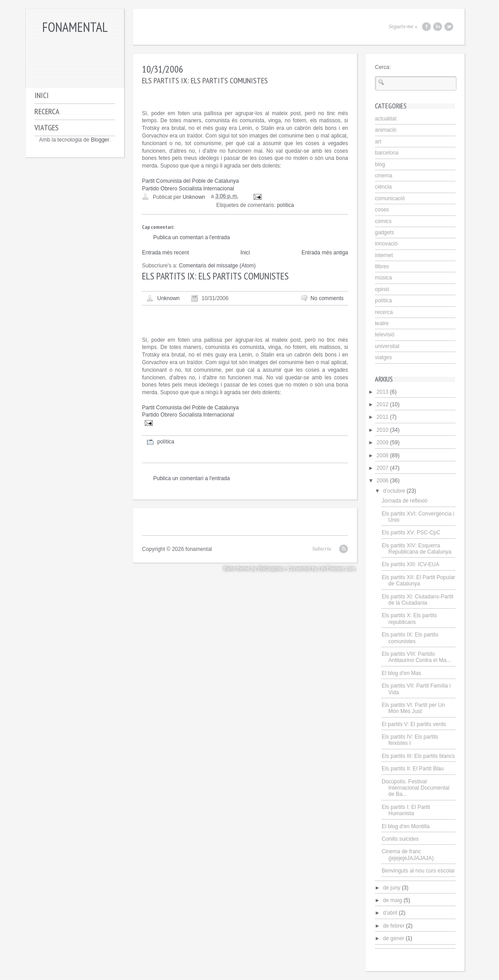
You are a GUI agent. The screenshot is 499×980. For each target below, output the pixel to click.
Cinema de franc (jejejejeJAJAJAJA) (408, 855)
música (383, 278)
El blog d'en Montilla (406, 826)
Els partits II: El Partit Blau (413, 769)
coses (382, 210)
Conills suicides (400, 839)
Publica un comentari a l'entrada (191, 237)
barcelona (387, 153)
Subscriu (322, 549)
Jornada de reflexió (404, 501)
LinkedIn (438, 27)
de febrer (394, 926)
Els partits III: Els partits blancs (418, 756)
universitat (387, 346)
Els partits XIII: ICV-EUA (411, 564)
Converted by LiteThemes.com (321, 568)
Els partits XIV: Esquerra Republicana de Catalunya (417, 549)
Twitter (449, 27)
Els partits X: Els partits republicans (409, 619)
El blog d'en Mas (401, 673)
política (285, 205)
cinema (384, 176)
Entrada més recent (166, 253)
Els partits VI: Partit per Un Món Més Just (413, 708)
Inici (42, 95)
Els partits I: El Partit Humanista (406, 810)
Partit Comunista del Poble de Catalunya (190, 181)
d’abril (390, 913)
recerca (384, 312)
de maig (393, 900)
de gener (394, 938)
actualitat (386, 119)
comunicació (390, 198)
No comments (327, 298)
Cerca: (383, 67)
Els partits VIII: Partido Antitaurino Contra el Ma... (416, 657)
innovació (386, 244)
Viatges (47, 127)
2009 (383, 443)
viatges (383, 357)
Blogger (100, 140)
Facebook (426, 27)
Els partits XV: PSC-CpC (411, 533)
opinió (382, 289)
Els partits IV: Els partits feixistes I (410, 740)
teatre (382, 323)
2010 (383, 430)
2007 (383, 468)
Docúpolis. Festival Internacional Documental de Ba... (415, 788)
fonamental (75, 27)
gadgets (385, 232)
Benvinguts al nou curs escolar (418, 871)
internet (384, 255)
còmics (383, 221)
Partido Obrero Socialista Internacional (188, 189)
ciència (383, 187)
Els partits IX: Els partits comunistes (410, 638)
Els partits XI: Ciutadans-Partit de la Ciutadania (417, 600)
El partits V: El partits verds (414, 724)
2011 (383, 417)
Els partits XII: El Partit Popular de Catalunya (418, 580)
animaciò (386, 130)
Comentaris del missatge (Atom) (217, 266)
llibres (382, 266)
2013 (383, 392)
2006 (383, 481)
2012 (383, 404)
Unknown (168, 298)
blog (380, 164)
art (378, 142)
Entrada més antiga (325, 253)
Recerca (47, 111)
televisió (385, 335)
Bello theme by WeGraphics (254, 568)
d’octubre (394, 491)
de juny (392, 888)
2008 (383, 456)
